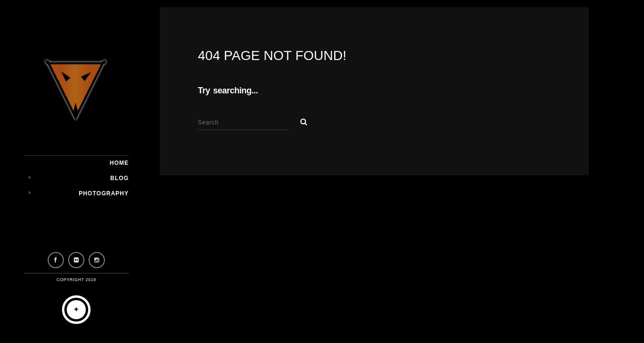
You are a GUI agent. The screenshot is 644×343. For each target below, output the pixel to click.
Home (119, 163)
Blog (119, 178)
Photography (104, 193)
